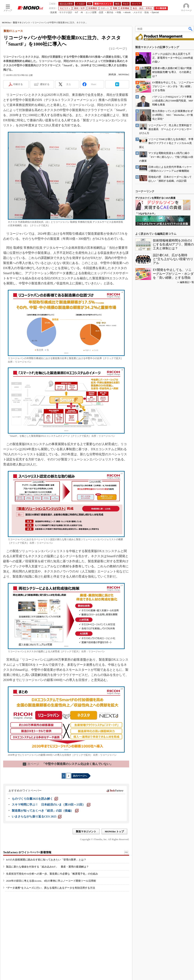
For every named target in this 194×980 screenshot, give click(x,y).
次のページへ (80, 776)
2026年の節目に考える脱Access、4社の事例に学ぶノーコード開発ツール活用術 (51, 881)
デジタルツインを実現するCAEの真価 (155, 198)
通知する (45, 84)
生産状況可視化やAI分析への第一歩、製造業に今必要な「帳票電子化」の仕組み (52, 874)
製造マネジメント (22, 22)
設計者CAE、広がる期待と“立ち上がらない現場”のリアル (173, 259)
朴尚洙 (112, 75)
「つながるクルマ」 (146, 214)
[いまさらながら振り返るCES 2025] (37, 817)
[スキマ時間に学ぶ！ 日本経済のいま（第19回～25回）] (51, 805)
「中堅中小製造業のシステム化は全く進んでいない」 (68, 764)
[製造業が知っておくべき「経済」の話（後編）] (45, 811)
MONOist (6, 22)
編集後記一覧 (187, 282)
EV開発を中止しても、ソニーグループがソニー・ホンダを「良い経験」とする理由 (173, 274)
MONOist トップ (114, 831)
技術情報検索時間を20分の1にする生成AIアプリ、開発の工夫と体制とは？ (173, 244)
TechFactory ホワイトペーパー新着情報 (27, 852)
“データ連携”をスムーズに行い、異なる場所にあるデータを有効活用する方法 (51, 888)
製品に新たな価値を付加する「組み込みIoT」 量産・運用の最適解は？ (47, 867)
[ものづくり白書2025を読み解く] (35, 799)
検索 (191, 29)
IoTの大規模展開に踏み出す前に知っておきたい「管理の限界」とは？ (46, 860)
